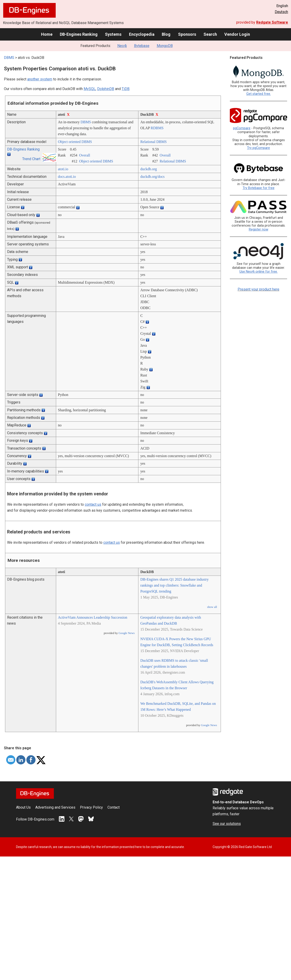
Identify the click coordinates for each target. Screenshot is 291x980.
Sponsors (187, 34)
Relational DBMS (153, 142)
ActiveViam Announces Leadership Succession (93, 617)
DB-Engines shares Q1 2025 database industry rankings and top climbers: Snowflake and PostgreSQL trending (174, 585)
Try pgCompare (258, 148)
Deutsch (281, 12)
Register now (259, 229)
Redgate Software (272, 22)
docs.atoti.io (67, 177)
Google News (126, 633)
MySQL (90, 89)
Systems (113, 34)
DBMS (9, 58)
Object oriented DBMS (75, 142)
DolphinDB (106, 89)
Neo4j (122, 46)
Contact (114, 807)
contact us (93, 504)
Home (47, 34)
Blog (166, 34)
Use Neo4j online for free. (259, 272)
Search (210, 34)
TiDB (126, 89)
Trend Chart (31, 159)
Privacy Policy (91, 807)
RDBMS (157, 128)
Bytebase (142, 46)
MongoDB (165, 46)
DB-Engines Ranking (79, 34)
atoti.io (63, 169)
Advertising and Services (55, 807)
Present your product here (258, 289)
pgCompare (242, 128)
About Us (23, 807)
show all (212, 607)
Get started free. (259, 94)
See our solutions (227, 824)
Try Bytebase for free (259, 188)
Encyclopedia (142, 34)
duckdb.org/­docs (152, 177)
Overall (85, 155)
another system (40, 79)
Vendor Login (237, 34)
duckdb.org (148, 169)
